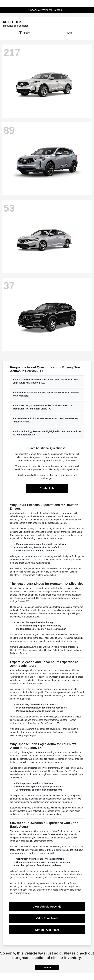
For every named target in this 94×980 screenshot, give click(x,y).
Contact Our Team (47, 930)
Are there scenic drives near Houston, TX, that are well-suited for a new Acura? (46, 420)
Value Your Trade (47, 918)
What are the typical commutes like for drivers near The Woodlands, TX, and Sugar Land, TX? (43, 407)
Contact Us (47, 488)
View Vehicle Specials (47, 907)
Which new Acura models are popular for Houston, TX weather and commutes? (46, 394)
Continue (47, 968)
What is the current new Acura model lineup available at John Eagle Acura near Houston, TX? (46, 381)
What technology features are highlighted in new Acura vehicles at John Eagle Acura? (47, 433)
